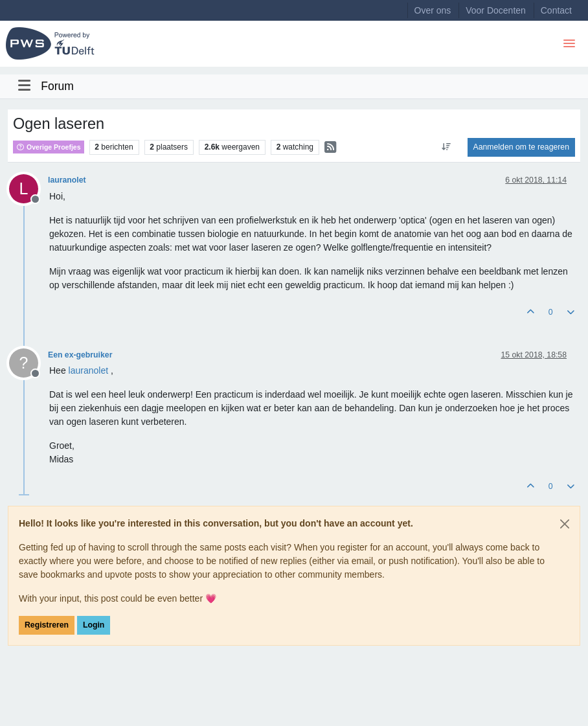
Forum (57, 86)
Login (94, 625)
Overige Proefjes (49, 147)
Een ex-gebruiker (80, 355)
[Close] (565, 524)
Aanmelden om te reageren (521, 147)
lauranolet (67, 180)
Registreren (47, 625)
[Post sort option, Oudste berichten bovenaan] (446, 147)
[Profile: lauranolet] (89, 370)
